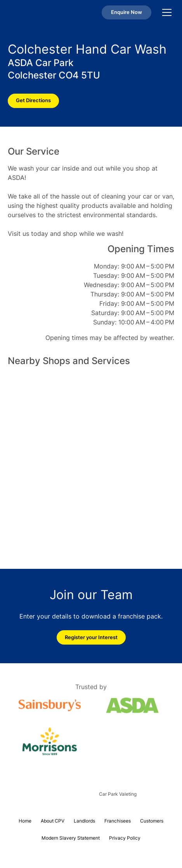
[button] (165, 12)
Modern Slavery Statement (71, 838)
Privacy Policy (125, 838)
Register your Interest (91, 637)
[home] (30, 12)
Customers (152, 821)
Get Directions (33, 100)
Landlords (84, 821)
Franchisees (118, 821)
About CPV (53, 821)
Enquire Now (127, 12)
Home (25, 821)
